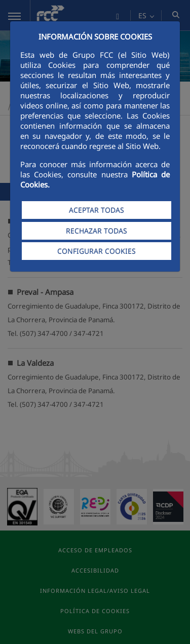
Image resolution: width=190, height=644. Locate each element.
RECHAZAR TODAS (97, 231)
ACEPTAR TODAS (97, 210)
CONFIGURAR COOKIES (97, 251)
